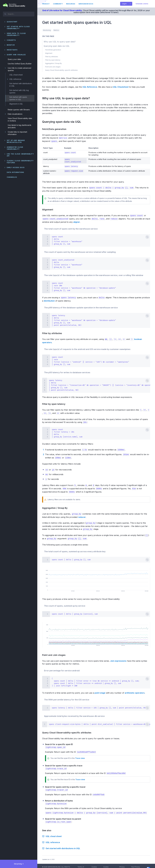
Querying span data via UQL (63, 122)
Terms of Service (81, 864)
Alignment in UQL (16, 104)
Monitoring (47, 30)
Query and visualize (16, 55)
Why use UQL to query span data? (67, 98)
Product (46, 4)
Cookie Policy (94, 864)
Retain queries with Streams (19, 110)
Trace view (80, 755)
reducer (82, 515)
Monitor (11, 45)
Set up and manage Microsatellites (16, 141)
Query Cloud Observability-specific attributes (68, 730)
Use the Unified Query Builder (20, 64)
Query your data (14, 59)
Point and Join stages (55, 652)
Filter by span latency (55, 403)
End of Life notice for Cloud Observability (62, 10)
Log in (124, 4)
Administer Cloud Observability (15, 148)
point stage (100, 690)
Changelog (12, 177)
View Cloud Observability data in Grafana (20, 120)
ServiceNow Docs (86, 4)
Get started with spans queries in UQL (18, 98)
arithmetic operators (135, 690)
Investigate (12, 50)
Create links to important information (17, 133)
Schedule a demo (142, 4)
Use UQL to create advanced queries (19, 69)
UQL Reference (90, 87)
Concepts (11, 40)
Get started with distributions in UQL (21, 85)
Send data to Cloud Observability (16, 34)
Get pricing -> (19, 864)
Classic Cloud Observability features (20, 162)
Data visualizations (15, 114)
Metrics (56, 30)
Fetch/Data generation (55, 129)
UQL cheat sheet (16, 75)
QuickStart (12, 22)
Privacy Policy (122, 864)
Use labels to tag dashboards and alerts (19, 126)
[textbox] (19, 14)
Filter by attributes (53, 333)
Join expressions (118, 658)
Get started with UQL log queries (19, 91)
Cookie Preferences (108, 864)
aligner (77, 221)
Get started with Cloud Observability (18, 28)
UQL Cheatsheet (121, 87)
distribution (49, 300)
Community (58, 4)
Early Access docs (16, 167)
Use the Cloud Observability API (20, 155)
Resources (71, 4)
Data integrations (15, 172)
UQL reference (15, 79)
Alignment (49, 209)
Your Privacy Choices (141, 864)
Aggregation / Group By (56, 506)
